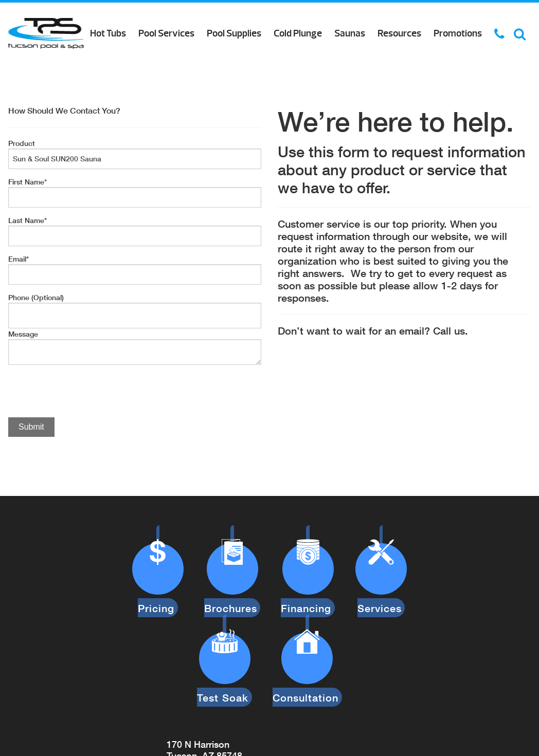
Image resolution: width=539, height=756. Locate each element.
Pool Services (166, 33)
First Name (28, 182)
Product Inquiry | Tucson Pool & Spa (46, 33)
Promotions (458, 33)
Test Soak (226, 665)
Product (22, 143)
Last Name (28, 220)
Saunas (350, 33)
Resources (399, 33)
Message (23, 334)
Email (19, 259)
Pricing (161, 592)
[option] (135, 474)
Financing (306, 592)
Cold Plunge (298, 33)
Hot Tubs (108, 33)
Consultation (306, 665)
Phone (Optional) (36, 297)
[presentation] (86, 392)
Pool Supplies (234, 33)
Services (378, 592)
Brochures (233, 592)
